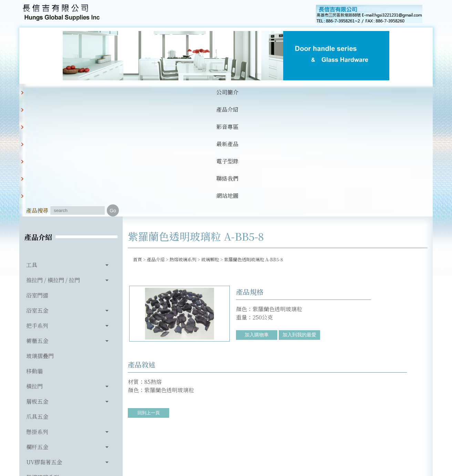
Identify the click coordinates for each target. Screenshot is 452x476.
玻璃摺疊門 (40, 240)
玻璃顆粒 (210, 144)
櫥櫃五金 (37, 225)
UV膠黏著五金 (44, 347)
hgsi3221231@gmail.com (274, 439)
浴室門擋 (37, 180)
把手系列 (37, 210)
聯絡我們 (245, 92)
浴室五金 (37, 195)
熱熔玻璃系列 (43, 362)
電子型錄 (209, 92)
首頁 (137, 144)
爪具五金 (37, 301)
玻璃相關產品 (43, 377)
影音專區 (139, 92)
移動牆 (34, 256)
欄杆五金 (37, 331)
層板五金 (37, 286)
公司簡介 (69, 92)
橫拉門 (34, 271)
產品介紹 (104, 92)
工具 (32, 149)
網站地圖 (280, 92)
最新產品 (174, 92)
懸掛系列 (37, 316)
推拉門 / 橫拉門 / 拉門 (53, 165)
